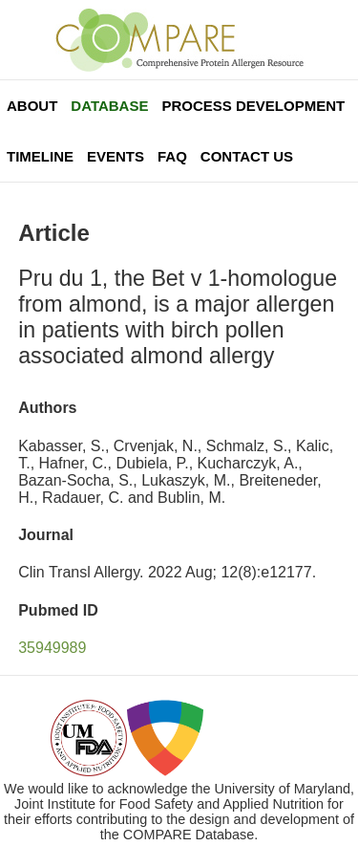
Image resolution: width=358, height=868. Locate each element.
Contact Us (247, 156)
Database (109, 106)
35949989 (52, 648)
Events (116, 156)
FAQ (172, 156)
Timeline (40, 156)
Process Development (253, 106)
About (32, 106)
